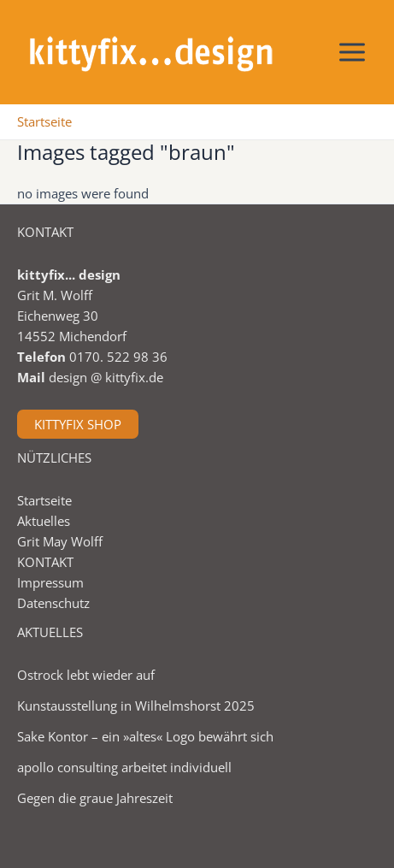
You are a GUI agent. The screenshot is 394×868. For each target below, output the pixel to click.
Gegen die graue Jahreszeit (95, 798)
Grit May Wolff (60, 541)
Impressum (50, 582)
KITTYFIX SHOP (78, 424)
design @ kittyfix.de (106, 377)
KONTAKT (45, 562)
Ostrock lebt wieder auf (86, 675)
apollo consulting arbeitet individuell (124, 767)
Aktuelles (44, 521)
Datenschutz (53, 603)
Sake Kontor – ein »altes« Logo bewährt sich (145, 736)
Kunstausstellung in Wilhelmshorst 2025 (136, 706)
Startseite (44, 500)
